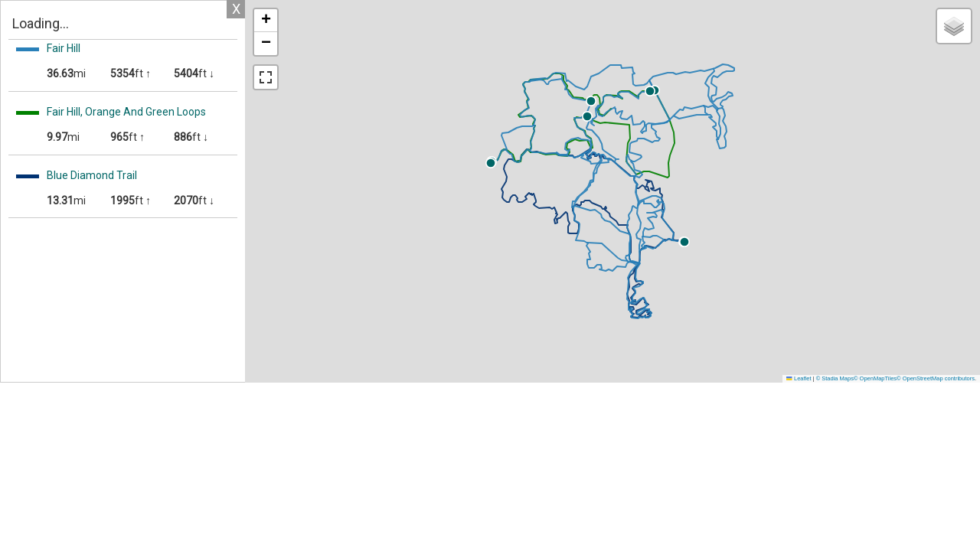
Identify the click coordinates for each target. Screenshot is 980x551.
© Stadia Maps (835, 378)
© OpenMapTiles (875, 378)
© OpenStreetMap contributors (936, 378)
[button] (714, 101)
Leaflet (799, 378)
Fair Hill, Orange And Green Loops (126, 112)
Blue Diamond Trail (92, 175)
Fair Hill (64, 48)
